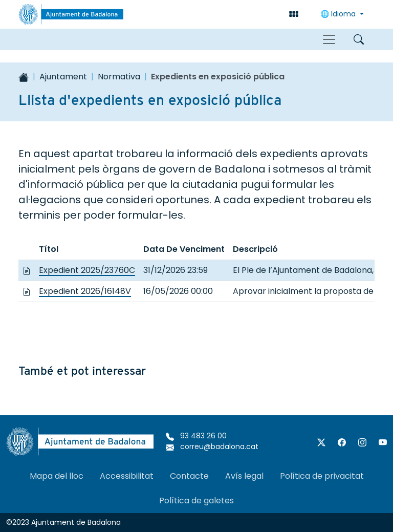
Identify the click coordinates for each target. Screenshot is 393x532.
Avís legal (244, 476)
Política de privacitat (322, 476)
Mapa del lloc (57, 476)
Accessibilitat (127, 476)
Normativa (119, 77)
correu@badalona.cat (212, 446)
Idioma (339, 14)
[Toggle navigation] (329, 39)
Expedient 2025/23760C (87, 270)
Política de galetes (196, 501)
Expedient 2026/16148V (85, 291)
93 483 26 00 (196, 436)
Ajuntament (63, 77)
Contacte (189, 476)
